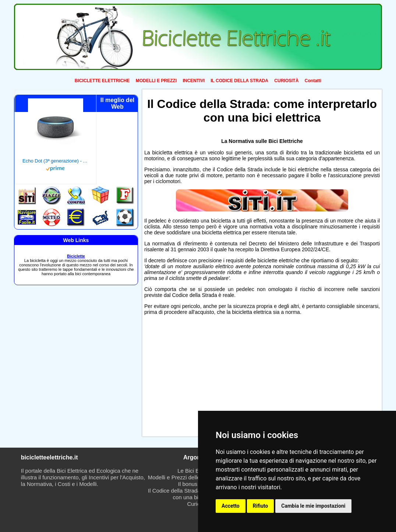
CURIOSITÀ (286, 81)
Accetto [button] (231, 506)
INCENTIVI (193, 81)
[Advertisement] (201, 378)
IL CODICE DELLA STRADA (239, 81)
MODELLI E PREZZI (156, 81)
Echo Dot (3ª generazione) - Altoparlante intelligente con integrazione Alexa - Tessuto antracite (56, 161)
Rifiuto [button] (261, 506)
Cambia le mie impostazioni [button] (313, 506)
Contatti (313, 81)
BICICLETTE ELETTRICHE (102, 81)
